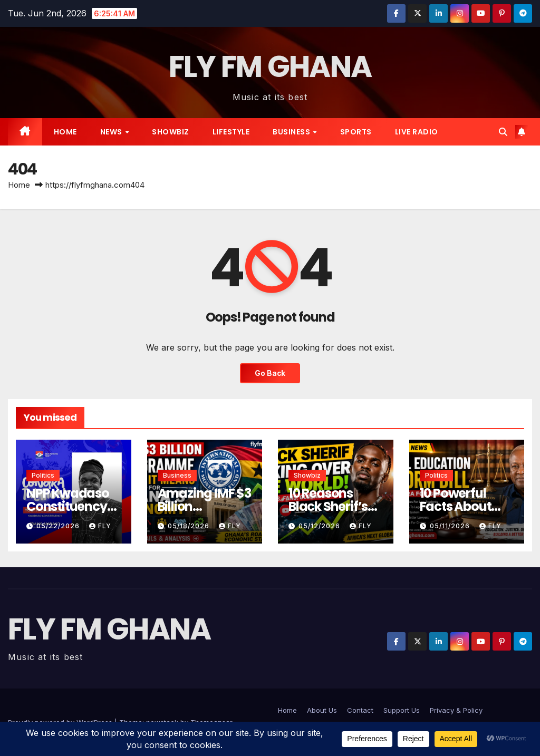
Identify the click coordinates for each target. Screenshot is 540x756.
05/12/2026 (320, 526)
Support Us (402, 710)
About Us (322, 710)
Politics (43, 475)
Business (292, 132)
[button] (503, 132)
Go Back (270, 373)
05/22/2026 (59, 526)
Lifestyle (231, 132)
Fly (100, 526)
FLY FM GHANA (270, 67)
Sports (356, 132)
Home (65, 132)
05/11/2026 (451, 526)
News (112, 132)
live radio (417, 132)
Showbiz (171, 132)
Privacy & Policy (456, 710)
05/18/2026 (190, 526)
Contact (360, 710)
